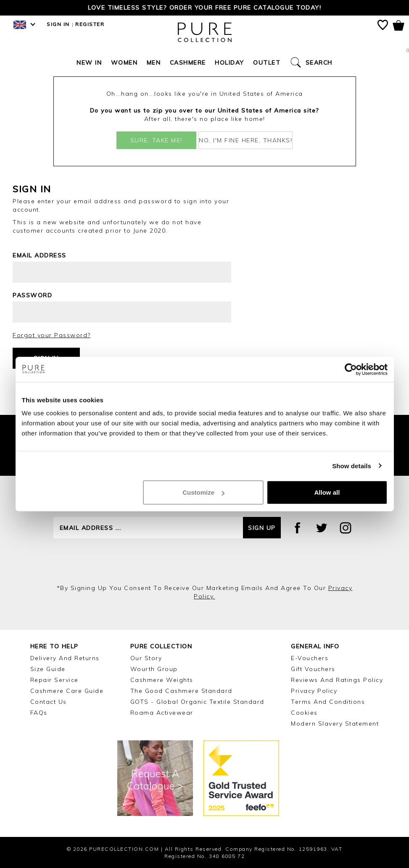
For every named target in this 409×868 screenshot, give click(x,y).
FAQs (39, 713)
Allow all (327, 492)
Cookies (304, 713)
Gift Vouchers (313, 669)
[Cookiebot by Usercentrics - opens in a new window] (351, 369)
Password (32, 295)
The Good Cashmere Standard (181, 691)
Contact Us (49, 702)
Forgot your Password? (52, 335)
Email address (40, 255)
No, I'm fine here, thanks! (245, 140)
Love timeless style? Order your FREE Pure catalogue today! (204, 8)
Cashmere (188, 63)
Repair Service (54, 680)
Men (154, 63)
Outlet (267, 63)
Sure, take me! (156, 140)
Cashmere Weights (162, 680)
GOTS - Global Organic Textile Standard (197, 702)
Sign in (58, 24)
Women (124, 63)
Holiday (230, 63)
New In (89, 63)
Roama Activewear (162, 713)
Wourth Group (154, 669)
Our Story (146, 658)
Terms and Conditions (328, 702)
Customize (203, 492)
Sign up (262, 528)
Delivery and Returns (65, 658)
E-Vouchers (310, 658)
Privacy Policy (314, 691)
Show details (352, 465)
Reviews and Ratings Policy (337, 680)
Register (90, 24)
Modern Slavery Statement (335, 724)
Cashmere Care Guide (67, 691)
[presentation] (205, 561)
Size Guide (48, 669)
